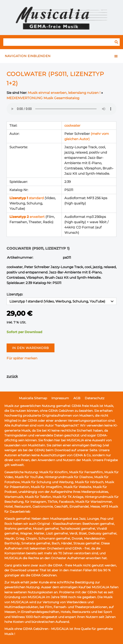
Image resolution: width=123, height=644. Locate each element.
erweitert (27, 217)
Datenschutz (95, 398)
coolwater (72, 125)
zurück (12, 376)
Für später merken (22, 358)
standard (27, 198)
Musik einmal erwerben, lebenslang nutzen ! (64, 93)
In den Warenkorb (31, 348)
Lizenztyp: (15, 294)
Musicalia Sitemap (33, 398)
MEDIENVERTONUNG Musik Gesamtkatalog (43, 98)
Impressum (60, 398)
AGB (77, 398)
